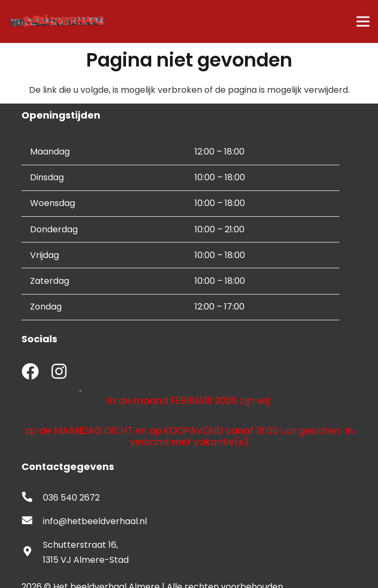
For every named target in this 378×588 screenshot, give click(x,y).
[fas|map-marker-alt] (32, 553)
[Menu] (363, 21)
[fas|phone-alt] (32, 498)
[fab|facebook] (30, 373)
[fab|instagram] (59, 373)
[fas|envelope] (32, 521)
